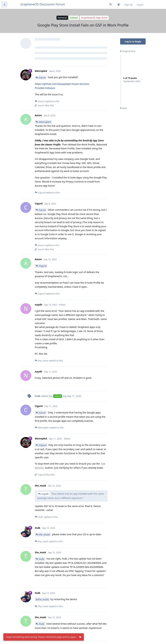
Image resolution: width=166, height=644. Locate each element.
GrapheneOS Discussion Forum (43, 4)
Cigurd (43, 266)
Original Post (128, 51)
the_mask (44, 534)
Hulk (42, 559)
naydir (45, 494)
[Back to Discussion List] (4, 4)
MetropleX (45, 122)
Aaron (42, 78)
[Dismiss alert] (80, 637)
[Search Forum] (111, 4)
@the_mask (42, 599)
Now (123, 108)
